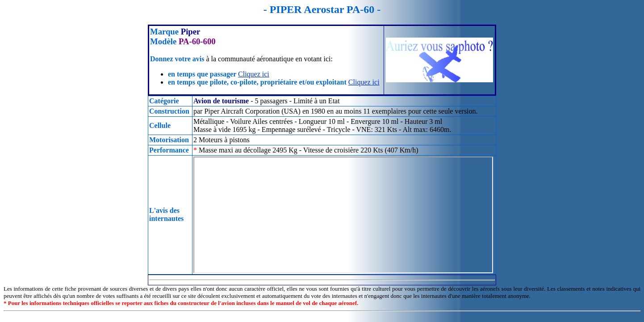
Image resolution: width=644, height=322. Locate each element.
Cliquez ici (254, 74)
